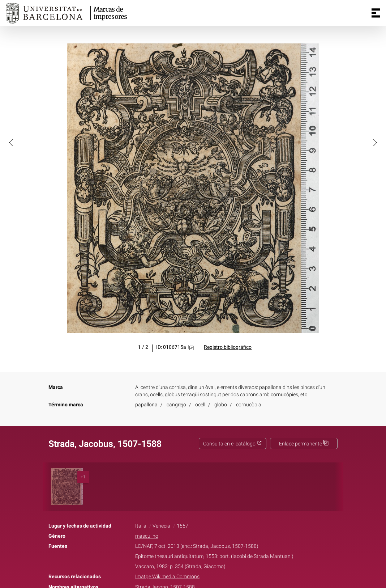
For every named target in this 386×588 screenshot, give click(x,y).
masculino (147, 536)
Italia (141, 526)
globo (221, 405)
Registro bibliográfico (228, 347)
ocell (200, 405)
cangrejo (176, 405)
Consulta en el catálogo (233, 444)
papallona (146, 405)
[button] (12, 142)
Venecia (161, 526)
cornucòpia (249, 405)
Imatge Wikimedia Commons (167, 577)
